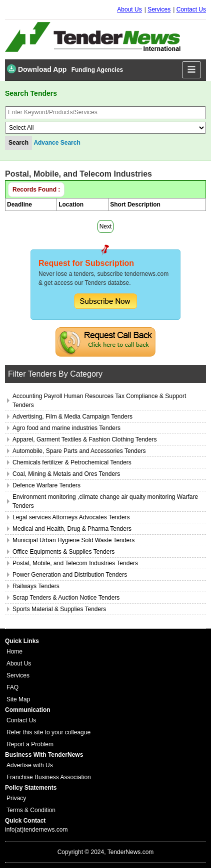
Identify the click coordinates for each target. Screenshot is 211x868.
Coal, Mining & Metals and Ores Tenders (66, 474)
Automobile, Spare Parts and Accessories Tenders (79, 451)
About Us (129, 9)
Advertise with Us (30, 765)
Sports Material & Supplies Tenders (59, 609)
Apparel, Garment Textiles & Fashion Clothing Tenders (84, 439)
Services (159, 9)
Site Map (18, 699)
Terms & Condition (31, 810)
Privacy (16, 798)
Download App (37, 69)
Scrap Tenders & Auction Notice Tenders (66, 598)
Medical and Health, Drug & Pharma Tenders (72, 529)
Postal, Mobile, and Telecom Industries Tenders (75, 563)
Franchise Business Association (49, 777)
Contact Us (191, 9)
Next (106, 226)
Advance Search (57, 143)
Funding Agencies (97, 70)
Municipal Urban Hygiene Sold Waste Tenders (73, 540)
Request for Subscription (86, 263)
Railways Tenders (36, 586)
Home (14, 651)
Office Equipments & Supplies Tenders (63, 552)
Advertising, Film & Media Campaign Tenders (72, 417)
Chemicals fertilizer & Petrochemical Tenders (72, 462)
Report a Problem (30, 744)
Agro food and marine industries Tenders (66, 428)
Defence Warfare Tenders (46, 485)
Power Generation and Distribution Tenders (70, 575)
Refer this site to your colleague (48, 732)
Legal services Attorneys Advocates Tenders (71, 517)
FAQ (12, 687)
